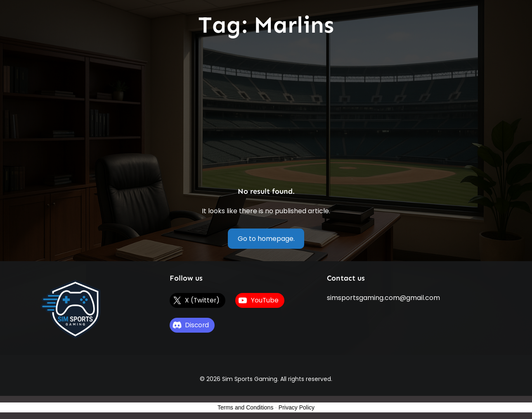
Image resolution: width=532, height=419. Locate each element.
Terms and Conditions (245, 407)
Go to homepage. (266, 239)
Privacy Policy (297, 407)
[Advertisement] (266, 113)
